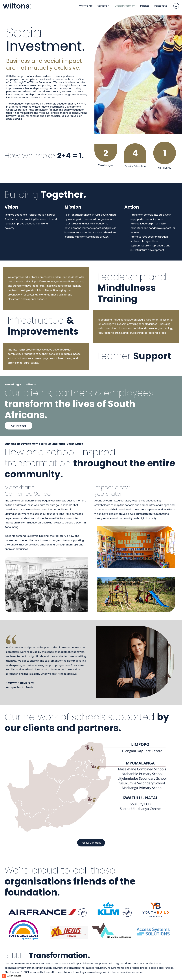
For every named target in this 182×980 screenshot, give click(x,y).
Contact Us (161, 6)
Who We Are (86, 6)
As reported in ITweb (19, 687)
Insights (145, 6)
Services (102, 6)
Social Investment (125, 6)
